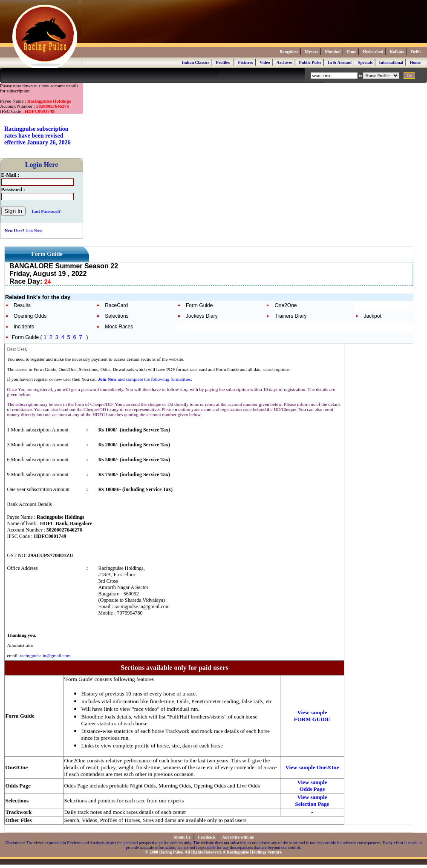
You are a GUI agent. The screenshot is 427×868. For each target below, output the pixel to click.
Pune (352, 52)
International (391, 62)
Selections (117, 316)
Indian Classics (196, 62)
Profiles (223, 62)
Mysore (312, 52)
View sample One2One (312, 767)
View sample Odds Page (312, 786)
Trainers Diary (290, 316)
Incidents (24, 327)
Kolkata (397, 52)
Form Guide (199, 305)
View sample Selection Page (312, 800)
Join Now (34, 231)
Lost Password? (46, 211)
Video (265, 62)
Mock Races (119, 327)
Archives (285, 62)
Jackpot (372, 316)
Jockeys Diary (202, 316)
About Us (183, 837)
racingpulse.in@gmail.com (45, 655)
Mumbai (333, 52)
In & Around (339, 62)
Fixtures (245, 62)
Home (415, 62)
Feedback (207, 837)
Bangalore (289, 52)
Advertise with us (238, 837)
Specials (365, 62)
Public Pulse (310, 62)
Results (22, 305)
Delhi (416, 52)
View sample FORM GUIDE (312, 716)
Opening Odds (30, 316)
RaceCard (116, 305)
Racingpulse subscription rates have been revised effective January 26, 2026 (38, 136)
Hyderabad (373, 52)
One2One (286, 305)
